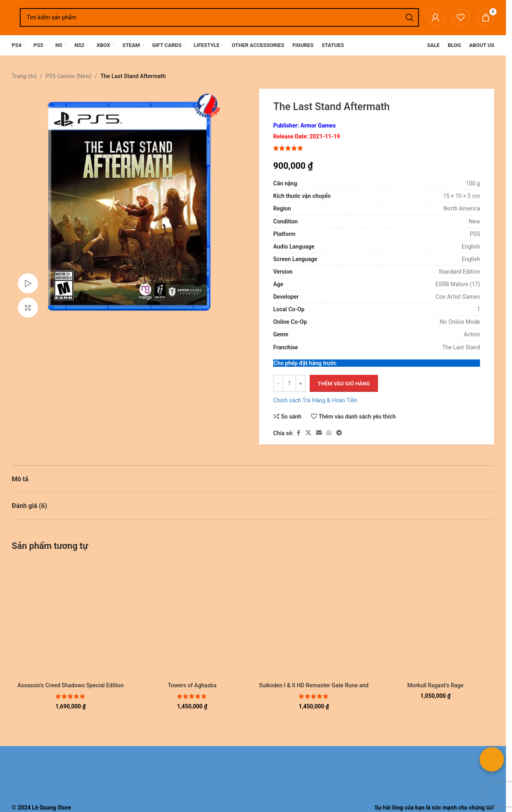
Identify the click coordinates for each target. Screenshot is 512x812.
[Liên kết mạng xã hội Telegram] (339, 433)
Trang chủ (24, 76)
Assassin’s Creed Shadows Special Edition (71, 685)
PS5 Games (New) (69, 76)
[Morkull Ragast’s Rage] (436, 620)
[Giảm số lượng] (278, 384)
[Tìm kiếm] (219, 17)
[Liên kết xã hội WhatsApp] (329, 433)
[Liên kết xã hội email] (319, 433)
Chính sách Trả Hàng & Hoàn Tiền (315, 401)
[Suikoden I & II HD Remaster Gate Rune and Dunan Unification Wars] (314, 620)
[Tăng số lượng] (301, 384)
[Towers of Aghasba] (192, 620)
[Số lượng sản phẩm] (289, 384)
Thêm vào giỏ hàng (344, 384)
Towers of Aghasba (192, 685)
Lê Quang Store (52, 808)
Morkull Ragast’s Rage (435, 685)
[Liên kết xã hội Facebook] (298, 433)
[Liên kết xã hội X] (308, 433)
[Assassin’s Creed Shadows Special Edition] (71, 620)
